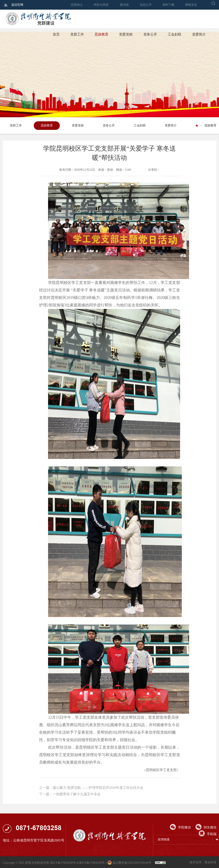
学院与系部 (101, 5)
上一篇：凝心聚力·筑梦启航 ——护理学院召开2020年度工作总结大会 (91, 788)
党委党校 (126, 34)
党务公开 (150, 34)
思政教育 (101, 34)
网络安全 (191, 5)
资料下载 (168, 5)
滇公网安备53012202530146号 (130, 863)
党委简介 (199, 34)
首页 (56, 34)
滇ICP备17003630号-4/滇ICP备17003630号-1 (79, 863)
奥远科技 (210, 862)
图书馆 (124, 5)
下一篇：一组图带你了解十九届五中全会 (70, 794)
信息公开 (146, 5)
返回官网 (13, 5)
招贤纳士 (77, 5)
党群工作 (77, 34)
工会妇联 (175, 34)
